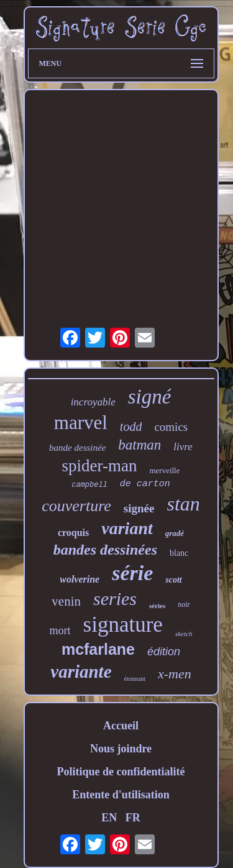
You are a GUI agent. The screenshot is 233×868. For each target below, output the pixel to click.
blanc (179, 553)
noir (184, 604)
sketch (184, 634)
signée (139, 508)
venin (66, 601)
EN (109, 818)
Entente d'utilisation (121, 795)
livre (183, 447)
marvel (81, 422)
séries (157, 606)
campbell (89, 485)
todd (131, 427)
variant (127, 528)
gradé (175, 533)
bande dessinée (77, 448)
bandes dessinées (105, 550)
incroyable (93, 402)
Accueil (121, 726)
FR (133, 818)
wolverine (80, 579)
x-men (175, 674)
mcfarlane (98, 649)
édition (164, 652)
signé (150, 397)
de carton (145, 484)
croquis (73, 533)
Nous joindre (121, 749)
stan (183, 504)
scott (173, 580)
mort (60, 630)
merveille (164, 470)
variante (81, 672)
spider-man (99, 466)
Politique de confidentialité (121, 772)
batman (139, 445)
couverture (76, 506)
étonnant (135, 679)
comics (171, 427)
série (132, 573)
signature (123, 625)
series (115, 598)
